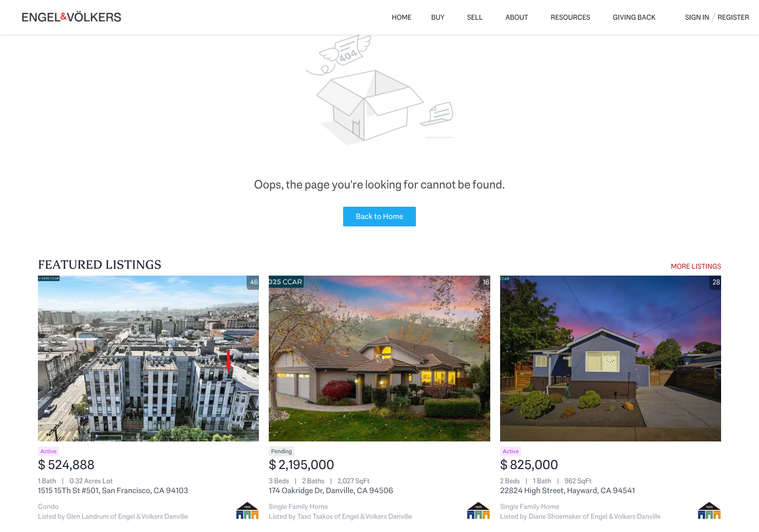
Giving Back (634, 17)
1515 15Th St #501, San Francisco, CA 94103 (113, 490)
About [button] (517, 17)
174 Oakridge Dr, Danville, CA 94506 (331, 490)
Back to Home (379, 216)
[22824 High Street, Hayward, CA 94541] (611, 359)
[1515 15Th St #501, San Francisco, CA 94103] (148, 359)
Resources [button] (570, 17)
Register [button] (733, 17)
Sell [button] (475, 17)
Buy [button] (438, 17)
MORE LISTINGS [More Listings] (696, 266)
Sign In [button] (697, 17)
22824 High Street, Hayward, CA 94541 (568, 490)
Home (402, 17)
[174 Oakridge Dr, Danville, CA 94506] (379, 359)
